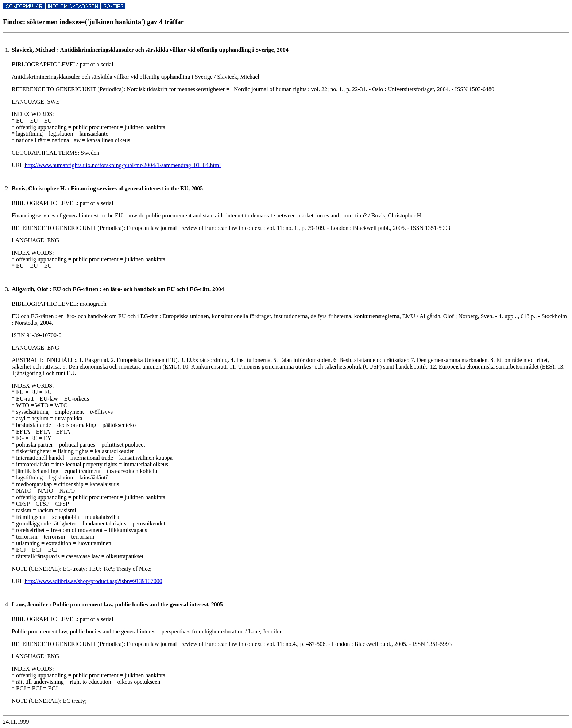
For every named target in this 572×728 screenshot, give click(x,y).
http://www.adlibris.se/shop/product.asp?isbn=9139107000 (93, 581)
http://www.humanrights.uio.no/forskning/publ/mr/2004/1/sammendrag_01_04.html (123, 165)
